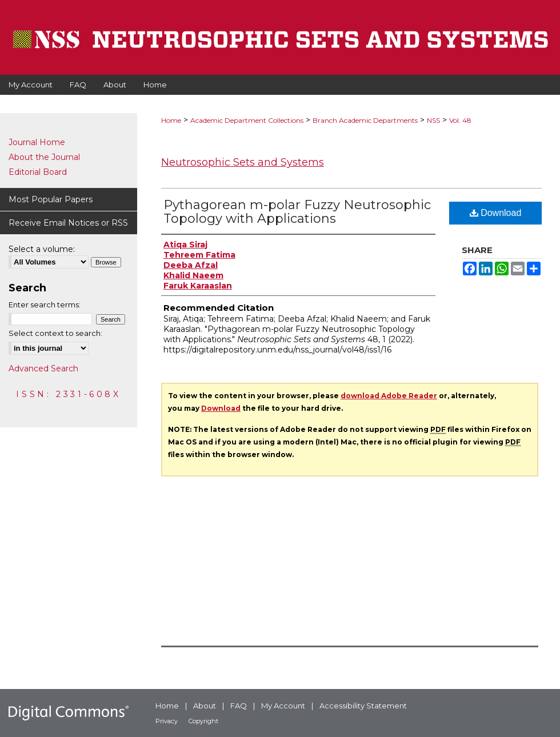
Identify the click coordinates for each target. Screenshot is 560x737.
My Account (283, 706)
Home (171, 120)
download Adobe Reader (389, 396)
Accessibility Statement (363, 706)
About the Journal (44, 157)
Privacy (167, 721)
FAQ (239, 706)
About (205, 706)
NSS (433, 120)
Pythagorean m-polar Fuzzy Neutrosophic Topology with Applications (297, 212)
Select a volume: (42, 249)
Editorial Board (38, 172)
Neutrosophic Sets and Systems (243, 162)
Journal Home (37, 142)
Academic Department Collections (247, 120)
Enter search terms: (45, 305)
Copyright (203, 721)
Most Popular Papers (51, 199)
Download (496, 213)
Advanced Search (43, 368)
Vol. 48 (460, 120)
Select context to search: (55, 333)
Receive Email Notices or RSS (68, 223)
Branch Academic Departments (365, 120)
